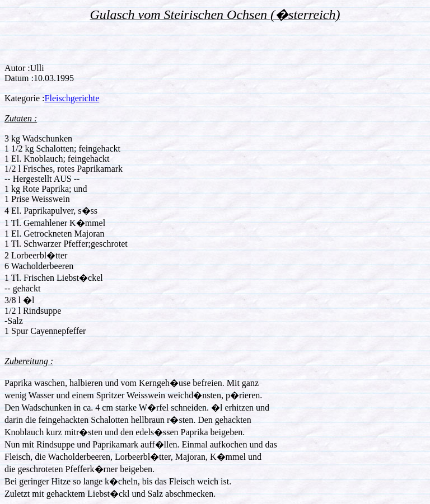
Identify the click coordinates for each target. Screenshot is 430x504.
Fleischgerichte (72, 98)
